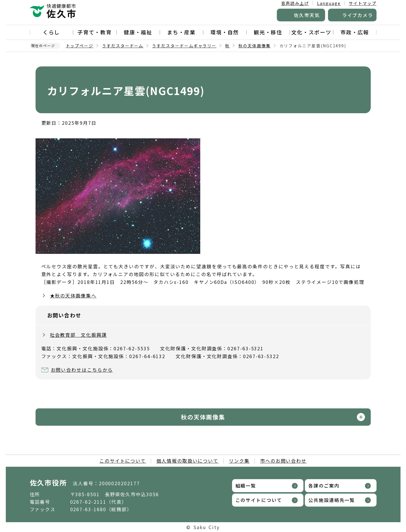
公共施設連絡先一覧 (332, 500)
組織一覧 (246, 486)
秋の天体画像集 (254, 46)
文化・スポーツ (311, 32)
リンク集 (239, 461)
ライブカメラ (358, 15)
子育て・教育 (95, 32)
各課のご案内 (324, 486)
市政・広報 (355, 32)
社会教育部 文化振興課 (78, 335)
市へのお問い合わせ (283, 461)
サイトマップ (363, 3)
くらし (51, 32)
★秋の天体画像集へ (73, 295)
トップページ (80, 46)
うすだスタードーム (123, 46)
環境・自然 (225, 32)
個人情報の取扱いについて (187, 461)
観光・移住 (268, 32)
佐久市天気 (307, 15)
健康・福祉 (138, 32)
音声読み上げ (295, 3)
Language (329, 3)
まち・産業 (181, 32)
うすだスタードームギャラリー (184, 46)
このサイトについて (123, 461)
